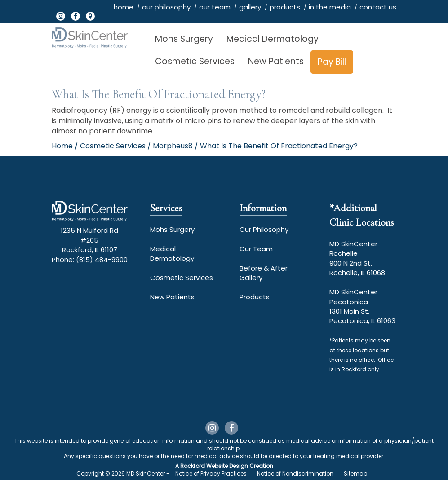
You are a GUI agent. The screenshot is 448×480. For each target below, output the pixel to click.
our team (215, 7)
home (124, 7)
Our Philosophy (264, 229)
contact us (378, 7)
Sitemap (355, 473)
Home (62, 146)
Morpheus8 (173, 146)
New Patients (276, 61)
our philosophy (166, 7)
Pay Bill (332, 62)
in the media (330, 7)
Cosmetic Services (195, 61)
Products (255, 297)
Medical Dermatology (273, 39)
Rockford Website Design (214, 466)
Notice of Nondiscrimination (295, 473)
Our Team (256, 249)
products (285, 7)
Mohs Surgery (184, 39)
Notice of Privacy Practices (211, 473)
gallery (250, 7)
